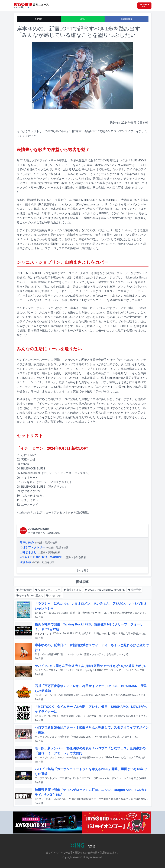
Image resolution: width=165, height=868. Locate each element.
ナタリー (29, 7)
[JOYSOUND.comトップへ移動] (144, 6)
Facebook (126, 19)
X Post (39, 19)
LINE (82, 19)
